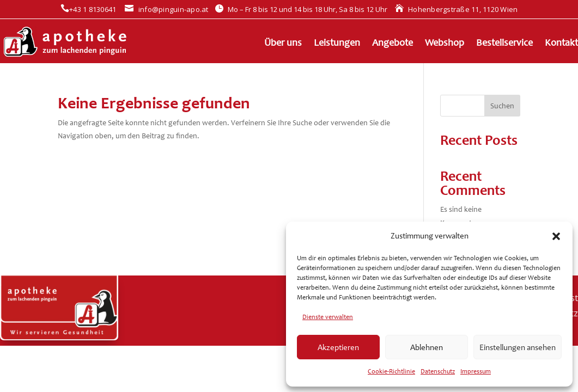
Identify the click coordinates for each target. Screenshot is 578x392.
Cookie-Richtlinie (391, 371)
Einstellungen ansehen (518, 347)
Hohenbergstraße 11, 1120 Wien (457, 9)
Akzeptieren (338, 347)
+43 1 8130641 (89, 9)
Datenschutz (438, 371)
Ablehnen (427, 347)
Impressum (476, 371)
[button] (556, 236)
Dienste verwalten (328, 317)
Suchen (502, 106)
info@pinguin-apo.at (166, 9)
